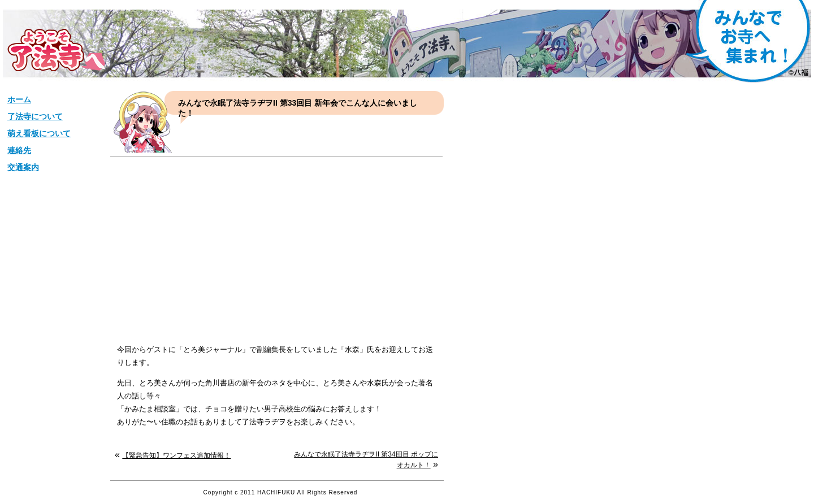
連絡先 (19, 150)
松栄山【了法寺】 (56, 50)
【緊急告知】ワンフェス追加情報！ (176, 455)
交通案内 (23, 167)
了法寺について (35, 116)
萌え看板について (39, 133)
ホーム (19, 99)
